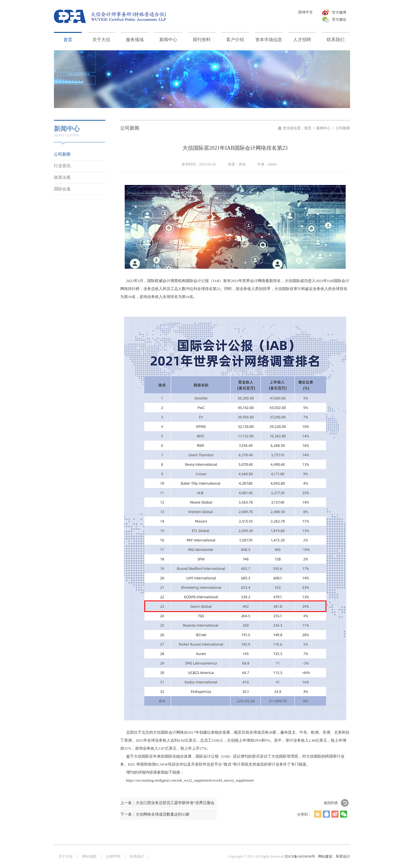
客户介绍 (235, 40)
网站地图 (89, 856)
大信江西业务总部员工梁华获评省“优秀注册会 (175, 803)
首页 (68, 40)
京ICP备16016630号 (300, 856)
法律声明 (113, 856)
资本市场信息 (269, 40)
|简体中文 (305, 12)
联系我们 (336, 40)
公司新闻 (343, 128)
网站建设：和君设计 (334, 856)
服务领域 (135, 40)
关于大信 (101, 40)
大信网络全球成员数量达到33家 (163, 814)
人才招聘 (302, 40)
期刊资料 (202, 40)
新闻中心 (168, 40)
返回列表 (331, 803)
